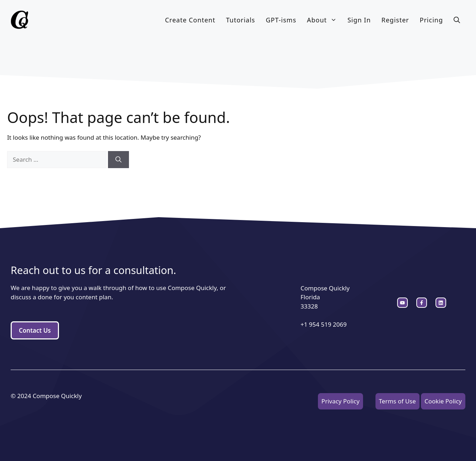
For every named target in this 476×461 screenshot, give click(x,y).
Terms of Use (397, 401)
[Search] (118, 160)
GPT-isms (281, 20)
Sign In (359, 20)
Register (395, 20)
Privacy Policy (340, 401)
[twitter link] (422, 303)
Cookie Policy (443, 401)
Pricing (431, 20)
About (324, 20)
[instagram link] (402, 303)
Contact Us (35, 330)
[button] (457, 20)
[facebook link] (441, 303)
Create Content (190, 20)
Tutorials (240, 20)
